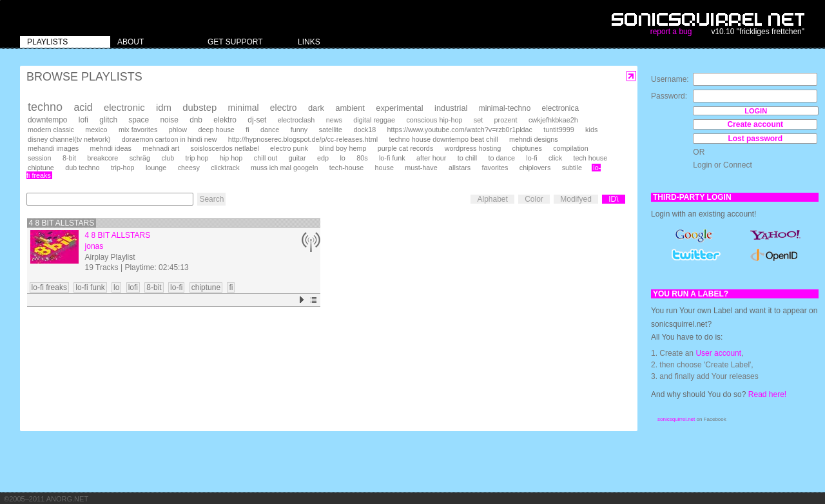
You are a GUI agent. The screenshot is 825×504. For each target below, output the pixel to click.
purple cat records (405, 148)
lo (342, 158)
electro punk (289, 148)
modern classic (51, 130)
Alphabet (492, 199)
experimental (399, 108)
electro (284, 108)
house (384, 168)
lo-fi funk (392, 158)
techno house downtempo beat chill (443, 139)
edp (323, 158)
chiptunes (527, 148)
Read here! (767, 394)
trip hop (197, 158)
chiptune (41, 168)
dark (316, 108)
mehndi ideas (111, 148)
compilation (571, 148)
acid (83, 107)
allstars (460, 168)
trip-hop (123, 168)
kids (591, 130)
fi (247, 130)
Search (211, 199)
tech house (590, 158)
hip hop (231, 158)
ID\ (613, 199)
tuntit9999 (558, 130)
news (334, 120)
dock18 (364, 130)
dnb (196, 120)
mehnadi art (161, 148)
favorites (495, 168)
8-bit (69, 158)
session (40, 158)
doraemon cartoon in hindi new (170, 139)
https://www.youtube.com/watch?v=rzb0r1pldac (460, 130)
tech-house (346, 168)
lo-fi (531, 158)
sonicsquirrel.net (676, 419)
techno (45, 107)
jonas (94, 246)
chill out (266, 158)
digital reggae (374, 120)
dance (270, 130)
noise (169, 120)
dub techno (82, 168)
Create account (755, 124)
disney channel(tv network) (69, 139)
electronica (560, 108)
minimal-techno (505, 108)
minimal (244, 108)
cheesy (189, 168)
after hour (431, 158)
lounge (156, 168)
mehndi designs (534, 139)
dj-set (257, 120)
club (168, 158)
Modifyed (576, 199)
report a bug (671, 32)
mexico (96, 130)
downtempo (47, 120)
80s (362, 158)
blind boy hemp (343, 148)
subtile (572, 168)
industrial (451, 108)
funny (299, 130)
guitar (297, 158)
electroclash (296, 120)
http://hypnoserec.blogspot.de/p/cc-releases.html (303, 139)
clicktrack (225, 168)
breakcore (102, 158)
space (139, 120)
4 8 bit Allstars (62, 223)
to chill (468, 158)
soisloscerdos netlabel (225, 148)
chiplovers (535, 168)
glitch (108, 120)
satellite (330, 130)
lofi (83, 120)
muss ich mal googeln (284, 168)
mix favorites (138, 130)
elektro (225, 120)
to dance (502, 158)
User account (718, 353)
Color (534, 199)
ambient (350, 108)
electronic (124, 108)
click (555, 158)
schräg (140, 158)
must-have (421, 168)
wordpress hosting (473, 148)
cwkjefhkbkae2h (553, 120)
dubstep (199, 108)
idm (164, 108)
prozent (506, 120)
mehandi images (53, 148)
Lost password (755, 139)
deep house (216, 130)
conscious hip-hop (434, 120)
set (478, 120)
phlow (178, 130)
